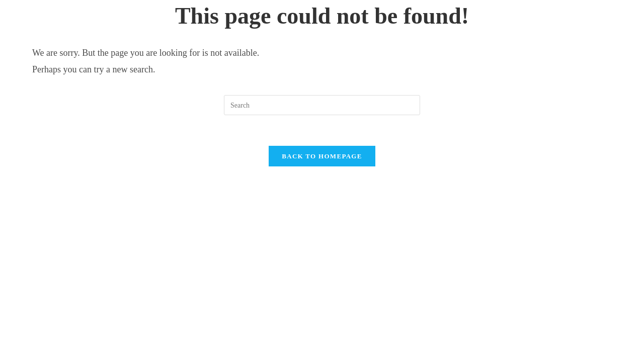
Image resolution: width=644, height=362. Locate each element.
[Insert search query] (322, 105)
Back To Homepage (322, 156)
